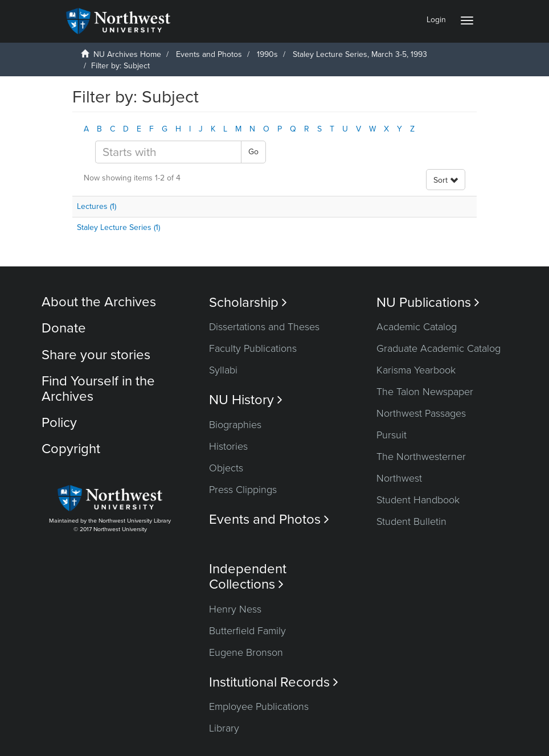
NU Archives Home (127, 54)
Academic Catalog (417, 327)
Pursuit (392, 435)
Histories (228, 446)
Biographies (235, 425)
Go (253, 152)
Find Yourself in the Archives (98, 389)
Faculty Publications (253, 348)
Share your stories (96, 355)
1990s (267, 54)
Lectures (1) (97, 206)
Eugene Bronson (246, 652)
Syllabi (223, 370)
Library (224, 728)
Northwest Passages (421, 413)
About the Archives (99, 302)
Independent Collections (248, 577)
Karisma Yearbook (416, 370)
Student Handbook (418, 500)
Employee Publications (259, 706)
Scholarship (248, 303)
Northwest (399, 478)
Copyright (71, 449)
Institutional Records (274, 682)
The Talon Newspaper (425, 392)
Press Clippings (243, 490)
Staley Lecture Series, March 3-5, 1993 (361, 54)
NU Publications (428, 303)
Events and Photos (209, 54)
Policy (59, 423)
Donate (64, 328)
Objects (226, 468)
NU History (246, 400)
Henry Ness (235, 609)
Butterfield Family (247, 631)
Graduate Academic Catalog (439, 348)
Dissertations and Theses (264, 327)
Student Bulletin (411, 521)
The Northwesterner (421, 457)
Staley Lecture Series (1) (118, 227)
